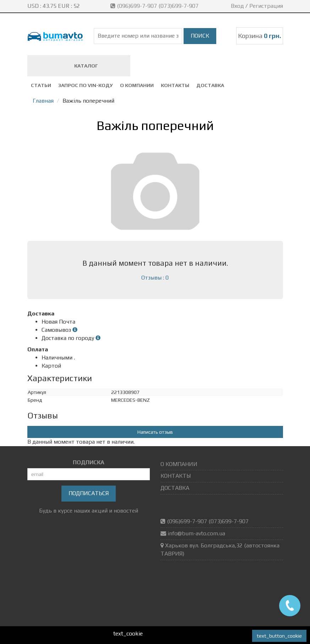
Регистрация (266, 6)
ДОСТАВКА (210, 85)
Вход (237, 6)
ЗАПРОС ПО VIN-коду (86, 85)
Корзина (260, 36)
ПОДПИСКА (89, 462)
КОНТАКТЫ (175, 85)
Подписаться (89, 493)
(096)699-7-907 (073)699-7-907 (155, 6)
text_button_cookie (279, 636)
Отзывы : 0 (155, 278)
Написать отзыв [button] (155, 432)
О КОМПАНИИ (137, 85)
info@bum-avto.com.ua (196, 533)
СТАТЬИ (41, 85)
